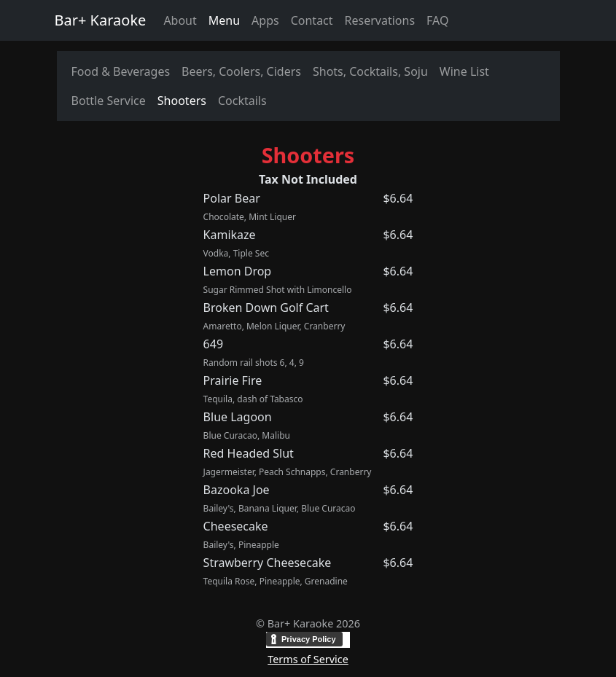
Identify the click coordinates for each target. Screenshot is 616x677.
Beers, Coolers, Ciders (241, 71)
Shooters (182, 101)
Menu (224, 20)
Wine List (464, 71)
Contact (312, 20)
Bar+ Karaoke (101, 20)
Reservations (380, 20)
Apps (265, 20)
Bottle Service (109, 101)
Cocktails (242, 101)
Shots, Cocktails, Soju (370, 71)
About (180, 20)
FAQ (437, 20)
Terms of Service (308, 659)
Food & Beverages (121, 71)
